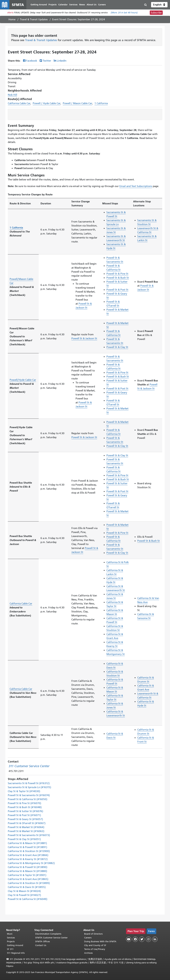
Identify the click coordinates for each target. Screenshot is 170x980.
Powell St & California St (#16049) (28, 899)
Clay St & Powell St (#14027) (24, 895)
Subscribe (156, 13)
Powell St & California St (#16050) (28, 799)
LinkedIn (62, 61)
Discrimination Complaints (48, 934)
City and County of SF (95, 945)
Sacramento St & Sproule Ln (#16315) (29, 787)
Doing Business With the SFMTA (100, 941)
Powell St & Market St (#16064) (26, 827)
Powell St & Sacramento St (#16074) (29, 795)
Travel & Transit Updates (34, 19)
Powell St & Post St (117, 290)
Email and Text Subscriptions (136, 186)
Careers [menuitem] (102, 5)
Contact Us (41, 945)
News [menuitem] (82, 5)
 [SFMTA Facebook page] (135, 939)
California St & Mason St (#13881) (27, 843)
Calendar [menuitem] (63, 5)
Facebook (32, 61)
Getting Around (15, 945)
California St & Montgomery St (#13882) (31, 863)
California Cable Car (19, 103)
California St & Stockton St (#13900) (29, 851)
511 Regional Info (16, 953)
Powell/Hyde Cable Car (23, 380)
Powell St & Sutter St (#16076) (25, 811)
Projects (11, 941)
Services (11, 938)
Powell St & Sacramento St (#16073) (29, 835)
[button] (159, 5)
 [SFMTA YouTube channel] (129, 939)
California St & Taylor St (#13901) (27, 875)
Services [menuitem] (73, 5)
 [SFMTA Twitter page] (142, 939)
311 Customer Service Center (29, 766)
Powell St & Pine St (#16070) (24, 803)
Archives (88, 953)
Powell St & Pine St (117, 274)
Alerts (10, 13)
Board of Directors (93, 934)
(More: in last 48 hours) (124, 13)
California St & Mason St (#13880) (27, 871)
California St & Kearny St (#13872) (28, 859)
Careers (88, 938)
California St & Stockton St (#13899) (29, 883)
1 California (101, 103)
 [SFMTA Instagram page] (148, 939)
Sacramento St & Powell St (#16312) (29, 783)
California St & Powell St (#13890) (28, 867)
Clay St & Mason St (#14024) (24, 891)
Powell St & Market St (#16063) (26, 831)
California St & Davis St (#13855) (27, 887)
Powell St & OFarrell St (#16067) (27, 823)
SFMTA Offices (42, 941)
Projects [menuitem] (53, 5)
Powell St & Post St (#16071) (24, 815)
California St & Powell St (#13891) (27, 847)
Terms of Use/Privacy (95, 949)
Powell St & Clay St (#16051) (24, 839)
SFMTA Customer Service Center (51, 938)
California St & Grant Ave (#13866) (28, 855)
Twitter (47, 61)
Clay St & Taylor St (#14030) (24, 791)
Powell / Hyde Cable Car (47, 103)
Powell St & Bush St (118, 278)
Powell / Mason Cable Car (77, 103)
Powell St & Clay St (117, 347)
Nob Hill (12, 95)
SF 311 (10, 949)
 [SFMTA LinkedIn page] (155, 939)
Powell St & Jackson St (84, 338)
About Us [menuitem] (92, 5)
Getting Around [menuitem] (39, 5)
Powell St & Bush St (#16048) (25, 807)
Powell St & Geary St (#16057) (25, 819)
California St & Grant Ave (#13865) (28, 879)
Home (12, 19)
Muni (10, 934)
